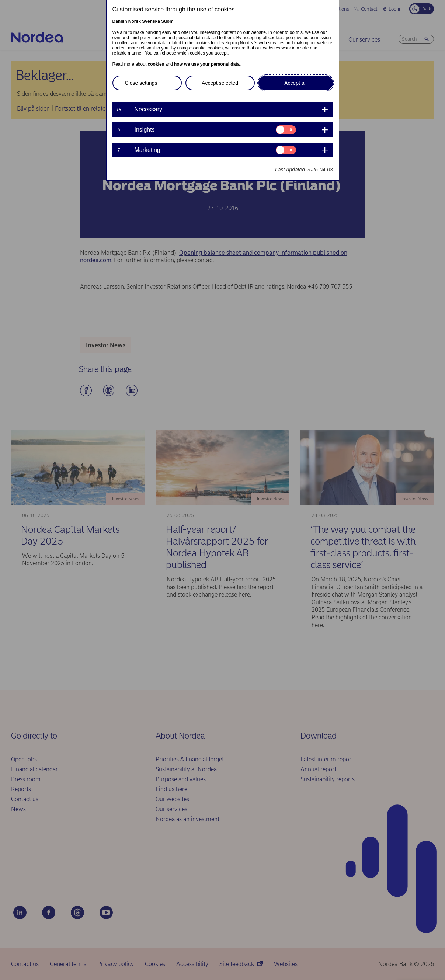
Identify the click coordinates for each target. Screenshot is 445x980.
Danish (120, 21)
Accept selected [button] (220, 83)
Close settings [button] (141, 83)
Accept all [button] (295, 83)
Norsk (135, 21)
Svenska (151, 21)
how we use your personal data (207, 64)
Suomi (168, 21)
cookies (156, 64)
